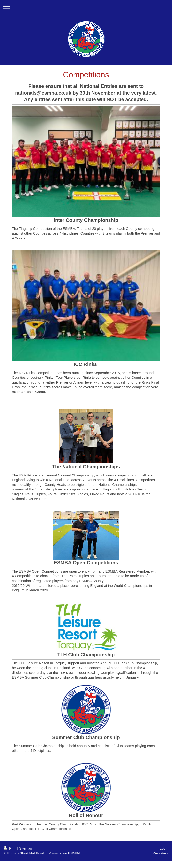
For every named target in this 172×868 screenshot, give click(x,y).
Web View (160, 853)
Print (10, 848)
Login (164, 848)
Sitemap (26, 848)
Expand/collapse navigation (86, 7)
